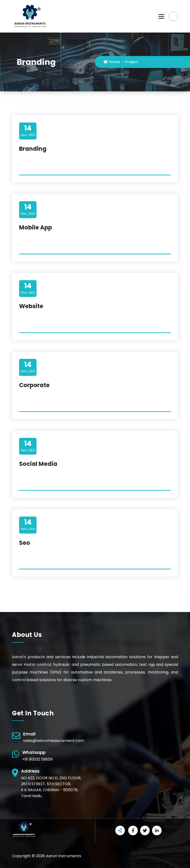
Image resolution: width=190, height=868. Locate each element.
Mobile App (36, 227)
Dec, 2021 (28, 131)
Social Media (38, 464)
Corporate (34, 385)
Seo (25, 543)
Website (31, 306)
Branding (33, 149)
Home (112, 62)
